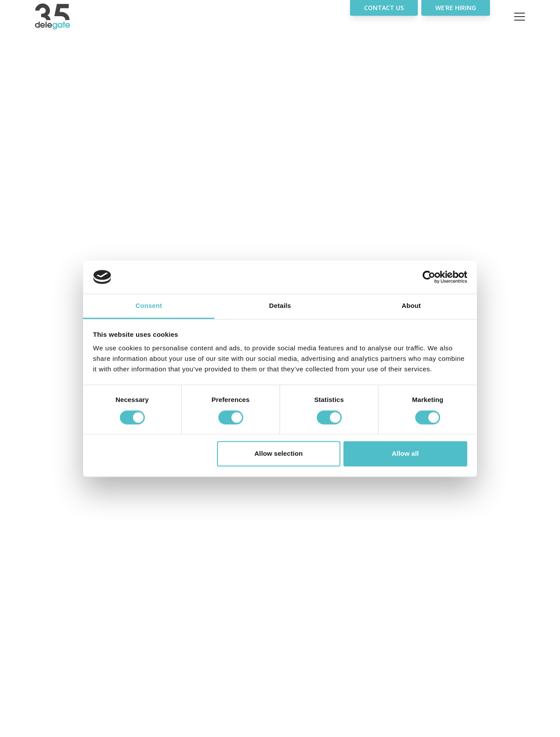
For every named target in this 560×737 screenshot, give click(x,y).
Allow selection (278, 454)
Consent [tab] (149, 306)
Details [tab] (280, 306)
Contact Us (384, 8)
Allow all (406, 454)
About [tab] (411, 306)
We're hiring (456, 8)
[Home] (70, 16)
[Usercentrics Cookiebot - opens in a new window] (429, 277)
